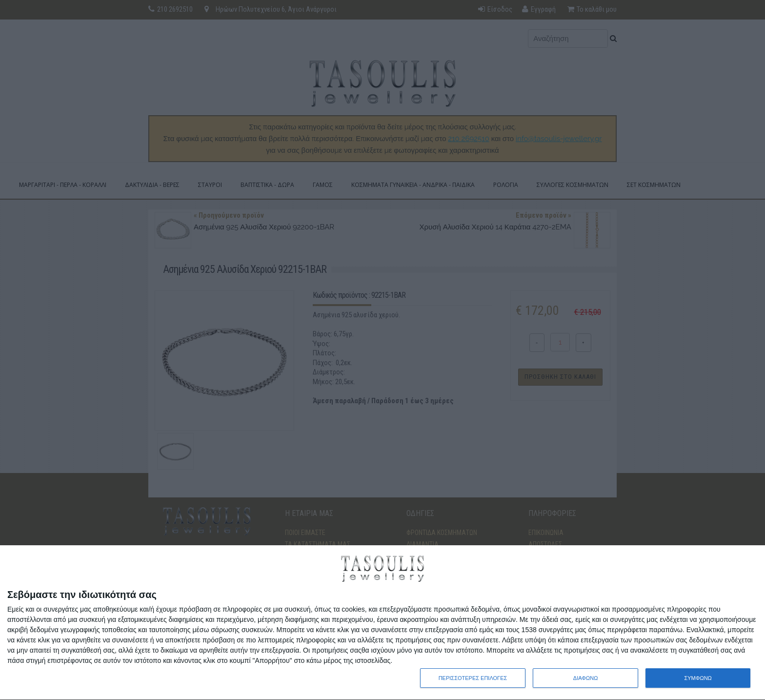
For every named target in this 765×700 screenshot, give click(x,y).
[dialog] (382, 623)
